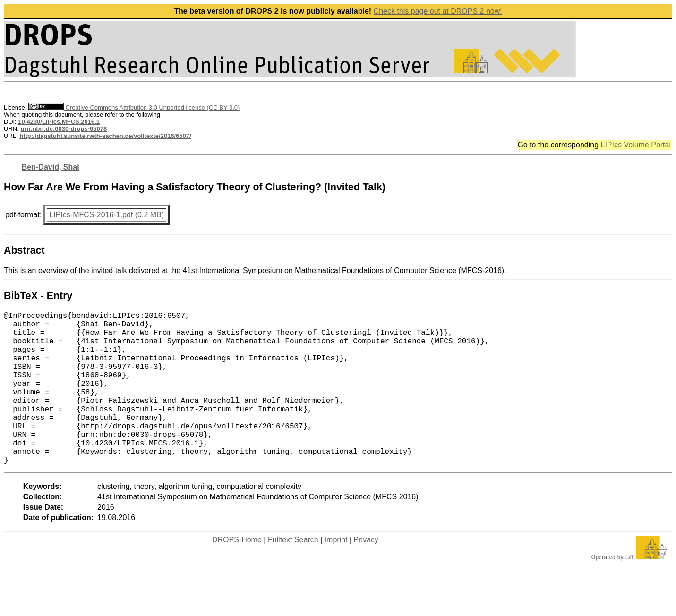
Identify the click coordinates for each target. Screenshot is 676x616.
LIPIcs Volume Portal (636, 145)
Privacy (366, 574)
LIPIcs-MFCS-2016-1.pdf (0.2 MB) (107, 215)
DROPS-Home (237, 574)
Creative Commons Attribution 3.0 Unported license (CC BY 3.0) (134, 107)
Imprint (336, 574)
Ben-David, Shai (51, 167)
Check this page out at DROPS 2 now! (438, 11)
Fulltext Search (293, 574)
